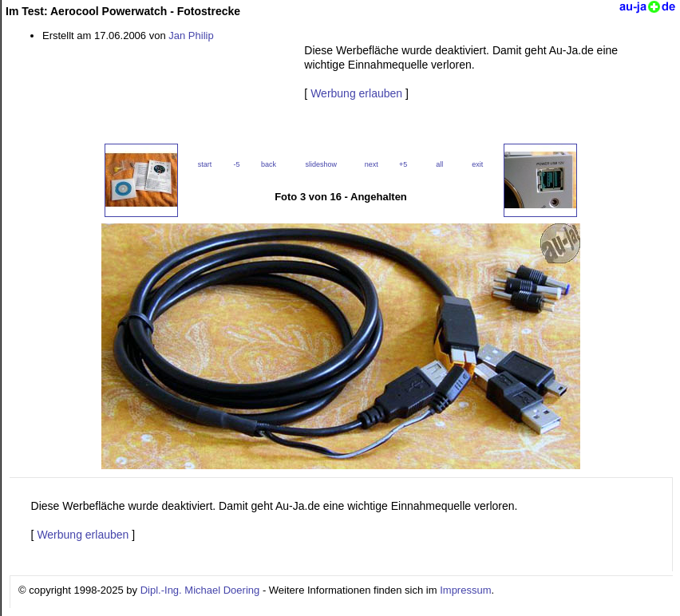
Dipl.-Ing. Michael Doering (200, 590)
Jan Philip (191, 36)
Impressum (465, 590)
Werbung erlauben (356, 93)
